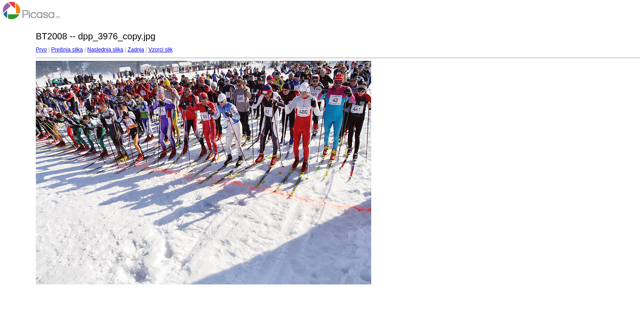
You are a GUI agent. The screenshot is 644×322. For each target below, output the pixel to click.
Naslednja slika (105, 50)
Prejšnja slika (67, 50)
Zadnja (136, 50)
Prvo (41, 50)
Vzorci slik (161, 50)
